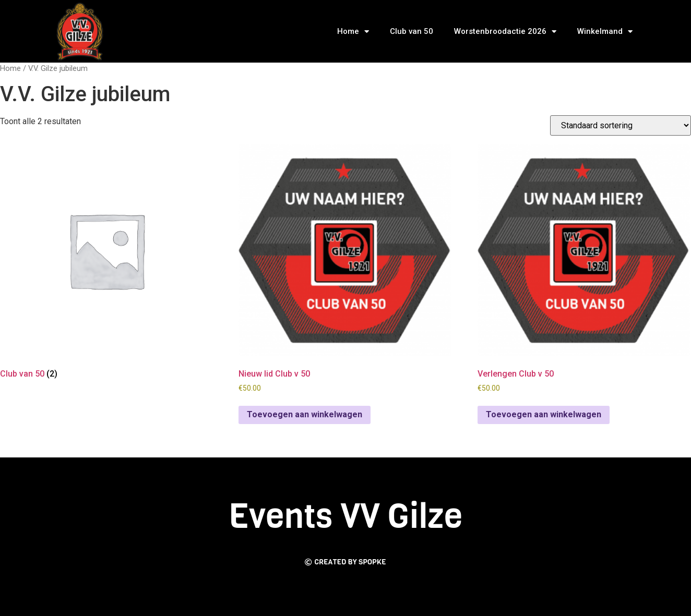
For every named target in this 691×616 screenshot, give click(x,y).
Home (353, 32)
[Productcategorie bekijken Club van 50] (106, 263)
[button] (345, 563)
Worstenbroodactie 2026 (505, 32)
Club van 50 (412, 31)
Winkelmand (605, 32)
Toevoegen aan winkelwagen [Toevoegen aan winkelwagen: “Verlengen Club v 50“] (544, 414)
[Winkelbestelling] (621, 125)
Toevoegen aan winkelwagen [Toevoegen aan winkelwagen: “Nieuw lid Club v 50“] (305, 414)
